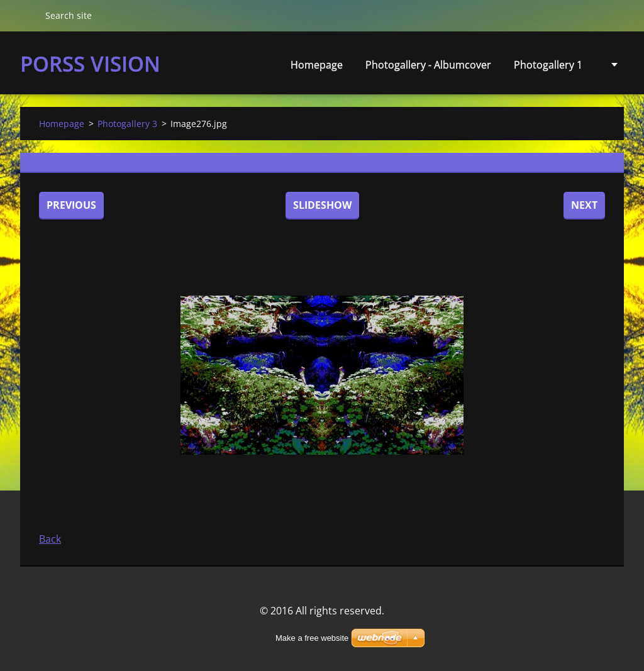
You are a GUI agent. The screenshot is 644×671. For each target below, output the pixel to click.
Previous (71, 205)
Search (28, 15)
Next (584, 205)
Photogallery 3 (127, 124)
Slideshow (322, 205)
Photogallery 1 (548, 65)
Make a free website (312, 638)
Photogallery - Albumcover (428, 65)
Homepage (317, 65)
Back (50, 539)
